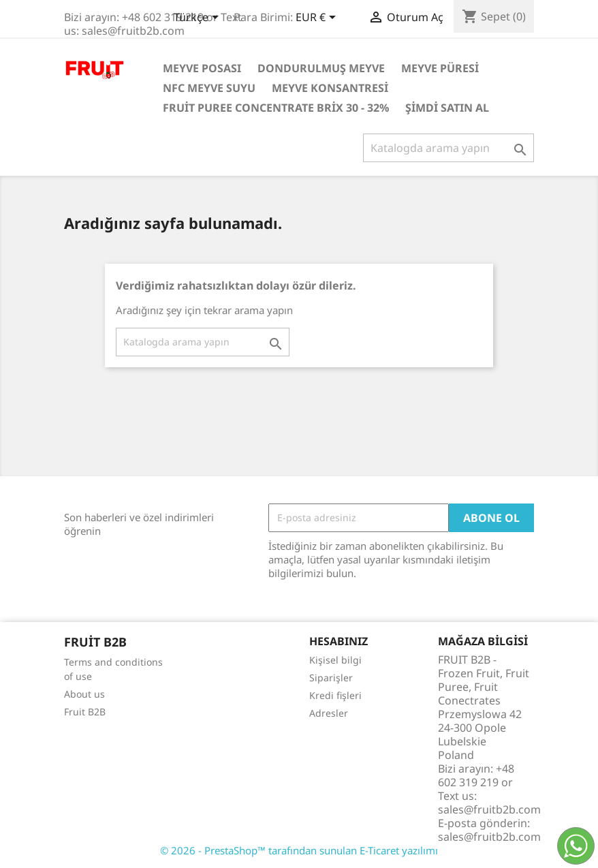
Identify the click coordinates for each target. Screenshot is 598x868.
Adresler (329, 713)
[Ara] (448, 148)
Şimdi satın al (447, 108)
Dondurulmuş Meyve (321, 68)
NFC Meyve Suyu (209, 88)
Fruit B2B (85, 712)
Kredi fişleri (335, 695)
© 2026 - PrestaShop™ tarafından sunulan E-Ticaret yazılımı (299, 850)
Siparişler (331, 678)
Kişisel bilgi (335, 660)
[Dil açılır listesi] (199, 18)
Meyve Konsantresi (330, 88)
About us (84, 694)
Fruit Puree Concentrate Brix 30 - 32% (276, 108)
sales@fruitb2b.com (489, 837)
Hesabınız (339, 641)
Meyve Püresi (440, 68)
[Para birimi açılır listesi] (318, 18)
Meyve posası (202, 68)
